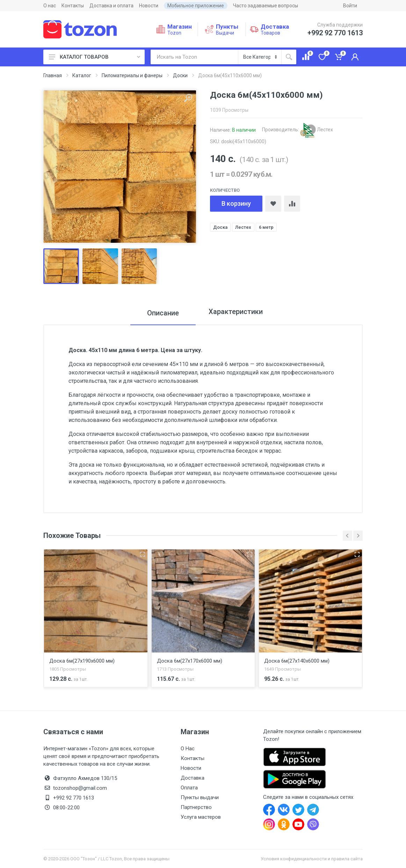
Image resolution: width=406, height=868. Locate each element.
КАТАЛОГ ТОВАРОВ (95, 57)
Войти (350, 6)
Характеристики (236, 313)
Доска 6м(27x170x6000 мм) (190, 661)
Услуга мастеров (201, 817)
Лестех (317, 130)
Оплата (189, 788)
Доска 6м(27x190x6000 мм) (82, 661)
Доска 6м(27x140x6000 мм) (297, 661)
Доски (180, 75)
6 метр (266, 227)
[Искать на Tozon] (194, 57)
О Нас (188, 749)
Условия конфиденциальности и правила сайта (312, 859)
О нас (50, 6)
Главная (53, 75)
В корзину (236, 203)
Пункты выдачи (200, 797)
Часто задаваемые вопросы (266, 6)
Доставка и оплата (111, 6)
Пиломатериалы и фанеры (132, 75)
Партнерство (196, 807)
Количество (225, 190)
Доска (220, 227)
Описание (159, 313)
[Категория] (260, 57)
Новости (149, 6)
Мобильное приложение (196, 6)
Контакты (73, 6)
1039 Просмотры (229, 110)
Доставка (193, 778)
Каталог (82, 75)
